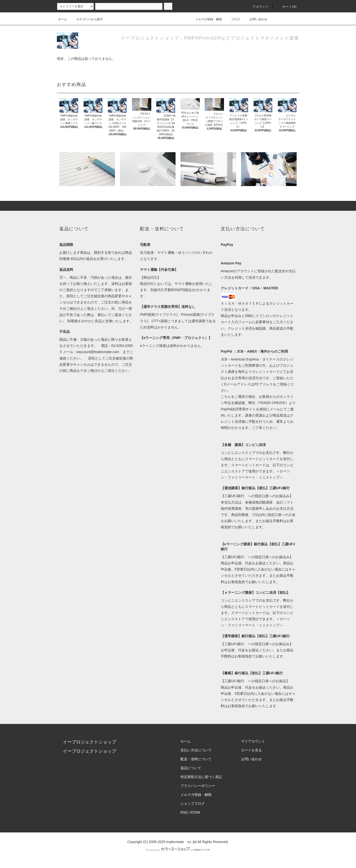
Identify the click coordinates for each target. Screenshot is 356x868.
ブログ (233, 19)
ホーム (63, 19)
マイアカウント (253, 741)
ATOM (195, 812)
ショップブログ (193, 804)
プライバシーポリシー (198, 786)
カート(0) (287, 7)
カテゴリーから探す (87, 19)
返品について (191, 768)
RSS (184, 812)
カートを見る (251, 750)
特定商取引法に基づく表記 (201, 777)
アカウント (258, 7)
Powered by (178, 850)
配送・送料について (196, 759)
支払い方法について (196, 750)
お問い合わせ (255, 19)
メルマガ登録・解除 (206, 19)
